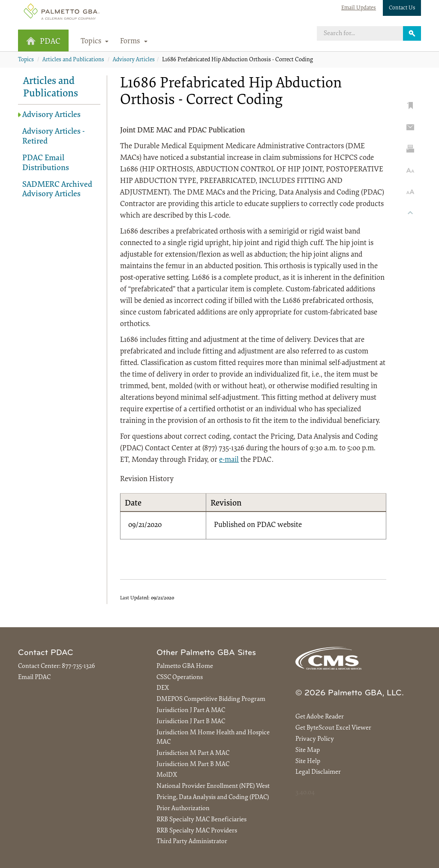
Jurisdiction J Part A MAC (191, 711)
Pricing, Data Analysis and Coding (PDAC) (213, 798)
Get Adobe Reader (320, 717)
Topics (26, 60)
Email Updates (359, 8)
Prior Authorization (183, 809)
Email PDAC (34, 678)
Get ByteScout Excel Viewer (333, 728)
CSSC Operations (180, 678)
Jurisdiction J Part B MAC (191, 722)
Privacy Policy (315, 739)
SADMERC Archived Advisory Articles (57, 190)
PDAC (43, 41)
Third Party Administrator (192, 842)
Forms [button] (134, 42)
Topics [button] (95, 42)
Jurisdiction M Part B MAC (193, 765)
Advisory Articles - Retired (54, 137)
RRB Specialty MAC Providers (197, 831)
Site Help (308, 762)
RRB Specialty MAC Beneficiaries (201, 820)
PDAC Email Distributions (46, 163)
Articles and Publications (73, 60)
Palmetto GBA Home (185, 666)
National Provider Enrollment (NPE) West (213, 786)
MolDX (167, 775)
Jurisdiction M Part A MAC (193, 753)
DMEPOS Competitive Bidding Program (211, 699)
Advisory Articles (134, 60)
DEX (163, 688)
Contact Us (402, 8)
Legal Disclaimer (318, 772)
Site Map (308, 750)
